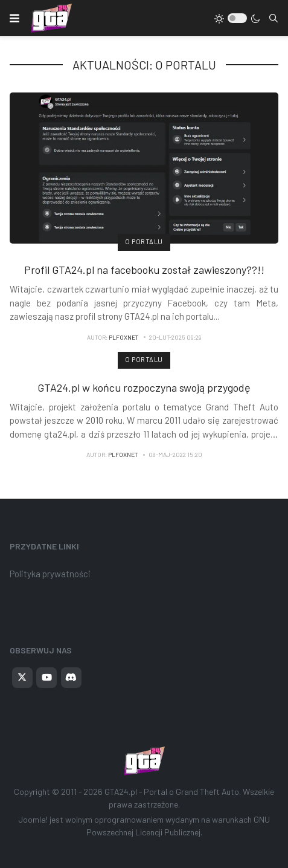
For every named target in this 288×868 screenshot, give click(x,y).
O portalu (144, 241)
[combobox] (274, 18)
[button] (14, 18)
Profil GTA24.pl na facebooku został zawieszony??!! (144, 270)
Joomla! (33, 819)
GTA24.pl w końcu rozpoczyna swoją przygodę (144, 387)
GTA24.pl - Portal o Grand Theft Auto (172, 792)
